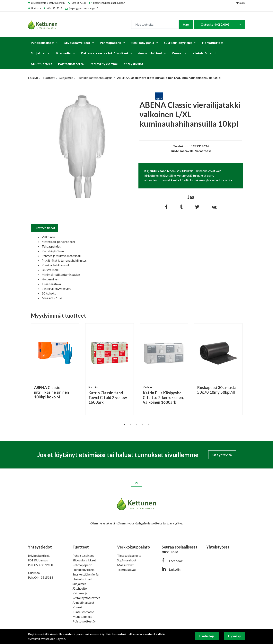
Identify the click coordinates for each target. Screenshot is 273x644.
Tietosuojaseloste (129, 555)
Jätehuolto (63, 53)
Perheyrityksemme (104, 64)
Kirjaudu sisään (155, 171)
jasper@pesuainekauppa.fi (84, 8)
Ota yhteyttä (222, 455)
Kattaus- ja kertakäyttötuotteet (105, 53)
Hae (186, 24)
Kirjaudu (240, 3)
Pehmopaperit (110, 43)
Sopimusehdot (127, 560)
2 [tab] (131, 424)
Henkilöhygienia (142, 43)
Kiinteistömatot (204, 53)
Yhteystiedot (133, 64)
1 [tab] (125, 424)
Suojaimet (38, 53)
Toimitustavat (127, 570)
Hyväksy (235, 636)
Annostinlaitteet (150, 53)
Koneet (177, 53)
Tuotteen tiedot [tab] (45, 228)
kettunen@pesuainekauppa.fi (109, 3)
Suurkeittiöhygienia (178, 43)
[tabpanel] (55, 369)
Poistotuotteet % (71, 64)
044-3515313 (55, 8)
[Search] (155, 24)
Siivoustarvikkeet (77, 43)
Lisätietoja (207, 636)
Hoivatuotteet (213, 43)
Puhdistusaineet (43, 43)
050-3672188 (79, 3)
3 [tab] (136, 424)
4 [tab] (142, 424)
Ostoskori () (215, 24)
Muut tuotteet (41, 64)
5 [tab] (148, 424)
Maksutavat (125, 565)
